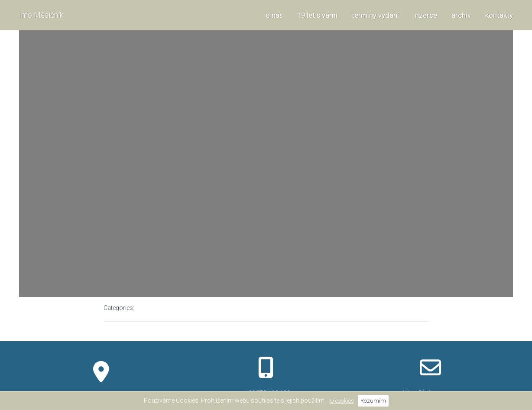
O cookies (342, 401)
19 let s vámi (317, 15)
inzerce (425, 15)
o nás (274, 15)
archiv (461, 15)
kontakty (499, 15)
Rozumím (373, 401)
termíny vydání (375, 15)
